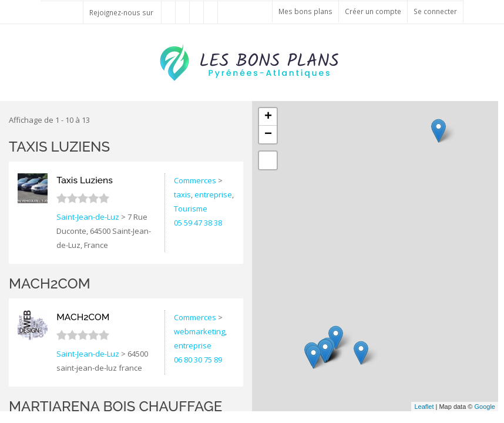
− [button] (268, 135)
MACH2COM (50, 283)
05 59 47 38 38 (198, 223)
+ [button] (268, 117)
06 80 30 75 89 (198, 360)
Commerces (195, 180)
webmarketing (199, 331)
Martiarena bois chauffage (115, 406)
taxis (182, 194)
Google (485, 407)
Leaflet (424, 407)
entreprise (213, 194)
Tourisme (191, 209)
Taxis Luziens (59, 147)
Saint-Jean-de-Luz (88, 217)
